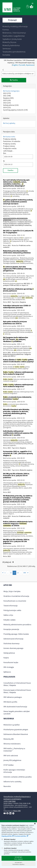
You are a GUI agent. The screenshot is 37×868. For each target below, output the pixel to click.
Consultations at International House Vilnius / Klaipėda (17, 684)
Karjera (6, 658)
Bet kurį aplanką (9, 123)
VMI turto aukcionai (11, 756)
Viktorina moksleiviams (12, 744)
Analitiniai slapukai (9, 848)
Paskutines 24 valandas (12, 141)
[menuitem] (15, 27)
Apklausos (7, 672)
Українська (30, 65)
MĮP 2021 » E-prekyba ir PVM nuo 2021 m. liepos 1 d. (18, 284)
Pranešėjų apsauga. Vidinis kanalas (16, 634)
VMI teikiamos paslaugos (13, 697)
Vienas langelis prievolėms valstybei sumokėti (17, 713)
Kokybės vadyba (9, 620)
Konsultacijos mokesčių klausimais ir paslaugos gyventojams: (17, 798)
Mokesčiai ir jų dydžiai (11, 725)
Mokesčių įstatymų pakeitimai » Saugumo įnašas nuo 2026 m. (17, 355)
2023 (7, 103)
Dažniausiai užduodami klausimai (16, 734)
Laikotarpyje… (9, 151)
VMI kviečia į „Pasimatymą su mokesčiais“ (14, 750)
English (15, 65)
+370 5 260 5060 (10, 801)
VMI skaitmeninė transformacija (15, 707)
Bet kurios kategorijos (11, 91)
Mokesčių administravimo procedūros (17, 625)
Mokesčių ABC (9, 739)
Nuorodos (7, 786)
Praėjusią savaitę (9, 144)
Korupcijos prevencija (11, 629)
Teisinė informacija (10, 606)
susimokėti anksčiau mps (10, 219)
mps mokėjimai (7, 220)
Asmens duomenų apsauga (13, 648)
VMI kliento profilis (10, 702)
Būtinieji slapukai (8, 839)
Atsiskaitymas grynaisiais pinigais (16, 730)
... (8, 573)
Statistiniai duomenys (11, 644)
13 (18, 573)
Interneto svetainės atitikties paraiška (18, 777)
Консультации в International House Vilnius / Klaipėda (17, 691)
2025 (7, 100)
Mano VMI (17, 811)
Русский (22, 65)
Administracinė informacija (13, 639)
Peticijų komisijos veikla (12, 610)
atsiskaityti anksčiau (22, 219)
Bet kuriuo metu (9, 137)
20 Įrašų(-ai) (8, 562)
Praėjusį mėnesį (9, 146)
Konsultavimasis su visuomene (15, 601)
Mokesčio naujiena (26, 470)
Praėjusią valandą (10, 139)
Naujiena (8, 98)
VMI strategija (9, 667)
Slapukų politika (7, 836)
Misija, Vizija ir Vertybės (12, 591)
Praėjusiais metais (10, 148)
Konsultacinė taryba (11, 662)
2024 (7, 108)
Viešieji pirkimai (11, 105)
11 (11, 573)
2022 (7, 93)
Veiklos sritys (8, 615)
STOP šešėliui (8, 765)
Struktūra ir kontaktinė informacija (16, 596)
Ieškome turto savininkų (12, 782)
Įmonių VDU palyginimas (12, 760)
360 (25, 573)
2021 (7, 96)
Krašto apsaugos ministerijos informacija (14, 771)
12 (14, 573)
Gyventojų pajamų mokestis (15, 110)
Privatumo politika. (20, 836)
